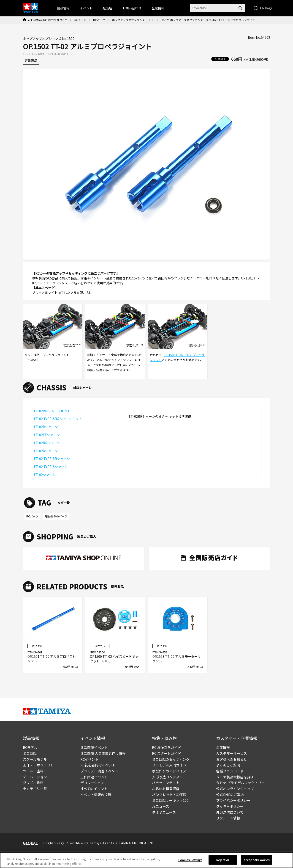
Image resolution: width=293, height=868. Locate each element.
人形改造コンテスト (167, 777)
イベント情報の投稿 (96, 795)
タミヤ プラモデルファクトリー (240, 783)
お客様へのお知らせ (232, 759)
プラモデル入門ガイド (169, 765)
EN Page (263, 8)
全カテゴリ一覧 (35, 789)
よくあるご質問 (228, 765)
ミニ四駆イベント (94, 747)
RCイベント (89, 759)
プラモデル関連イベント (99, 771)
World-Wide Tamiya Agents (92, 843)
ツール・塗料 (33, 771)
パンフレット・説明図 (169, 795)
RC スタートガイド (167, 753)
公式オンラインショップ (235, 789)
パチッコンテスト (166, 783)
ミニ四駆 (30, 753)
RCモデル (80, 20)
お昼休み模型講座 (166, 789)
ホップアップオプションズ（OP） (133, 20)
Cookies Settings (190, 861)
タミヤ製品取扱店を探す (235, 777)
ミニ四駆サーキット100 (170, 800)
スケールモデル (35, 759)
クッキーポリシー (230, 806)
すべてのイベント (94, 789)
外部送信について (230, 812)
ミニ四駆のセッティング (171, 759)
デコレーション (35, 777)
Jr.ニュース (161, 806)
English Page (54, 843)
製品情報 (63, 8)
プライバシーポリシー (233, 800)
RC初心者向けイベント (98, 765)
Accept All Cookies (257, 861)
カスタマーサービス (232, 753)
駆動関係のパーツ (56, 516)
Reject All (223, 861)
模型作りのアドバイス (169, 771)
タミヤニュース (164, 812)
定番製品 (31, 61)
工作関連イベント (94, 777)
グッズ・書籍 (33, 783)
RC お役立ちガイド (167, 747)
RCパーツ (99, 20)
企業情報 (223, 747)
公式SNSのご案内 (230, 795)
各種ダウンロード (230, 771)
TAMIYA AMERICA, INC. (137, 843)
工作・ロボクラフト (38, 765)
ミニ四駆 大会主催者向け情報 (103, 753)
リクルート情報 (228, 818)
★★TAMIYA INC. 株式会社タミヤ (47, 20)
